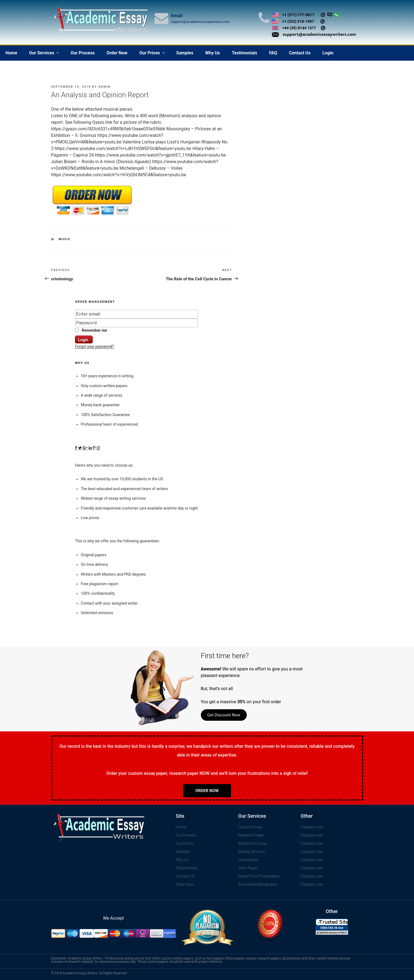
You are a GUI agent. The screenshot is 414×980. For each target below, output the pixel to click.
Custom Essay (250, 827)
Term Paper (248, 868)
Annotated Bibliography (258, 884)
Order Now (117, 53)
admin (104, 87)
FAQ (273, 53)
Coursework (248, 860)
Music (65, 239)
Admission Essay (253, 843)
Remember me (91, 330)
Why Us (213, 53)
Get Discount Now (224, 715)
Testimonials (244, 53)
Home (11, 53)
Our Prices (152, 53)
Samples (185, 53)
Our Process (83, 53)
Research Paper (252, 835)
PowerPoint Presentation (259, 876)
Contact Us (300, 53)
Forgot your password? (94, 346)
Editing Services (252, 852)
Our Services (44, 53)
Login (328, 53)
